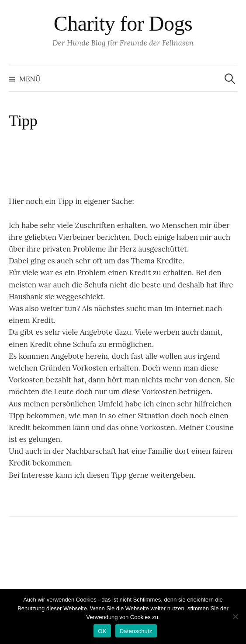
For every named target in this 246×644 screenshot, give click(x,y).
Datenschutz (136, 631)
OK (102, 631)
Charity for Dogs (123, 23)
